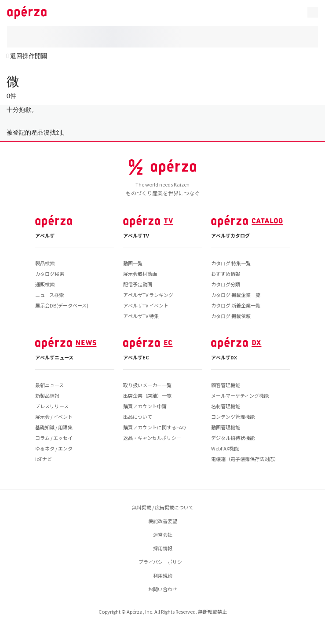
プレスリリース (52, 406)
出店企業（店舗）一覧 (147, 395)
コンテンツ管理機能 (233, 417)
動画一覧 (133, 263)
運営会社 (163, 534)
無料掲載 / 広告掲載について (163, 507)
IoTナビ (44, 459)
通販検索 (45, 284)
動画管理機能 (226, 427)
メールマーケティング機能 (240, 395)
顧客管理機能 (226, 385)
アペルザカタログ (230, 235)
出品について (138, 417)
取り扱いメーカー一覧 (147, 385)
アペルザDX (224, 357)
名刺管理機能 (226, 406)
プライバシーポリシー (163, 562)
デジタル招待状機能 (233, 438)
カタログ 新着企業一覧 (236, 305)
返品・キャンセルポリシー (152, 438)
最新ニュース (49, 385)
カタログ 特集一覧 (231, 263)
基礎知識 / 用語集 (54, 427)
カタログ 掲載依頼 (231, 316)
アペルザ (45, 235)
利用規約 (163, 575)
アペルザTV (136, 235)
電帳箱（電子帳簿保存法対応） (245, 459)
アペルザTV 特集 (141, 316)
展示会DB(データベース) (62, 305)
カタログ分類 (226, 284)
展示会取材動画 (140, 274)
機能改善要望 (163, 521)
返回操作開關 (29, 56)
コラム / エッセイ (54, 438)
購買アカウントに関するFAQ (155, 427)
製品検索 (45, 263)
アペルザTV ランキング (148, 295)
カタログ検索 (50, 274)
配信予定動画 (138, 284)
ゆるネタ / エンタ (54, 448)
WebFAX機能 (225, 448)
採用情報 (163, 548)
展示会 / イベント (54, 417)
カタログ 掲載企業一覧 (236, 295)
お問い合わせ (163, 589)
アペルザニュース (54, 357)
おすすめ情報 (226, 274)
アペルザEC (136, 357)
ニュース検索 (49, 295)
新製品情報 (47, 395)
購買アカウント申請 (145, 406)
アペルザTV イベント (146, 305)
